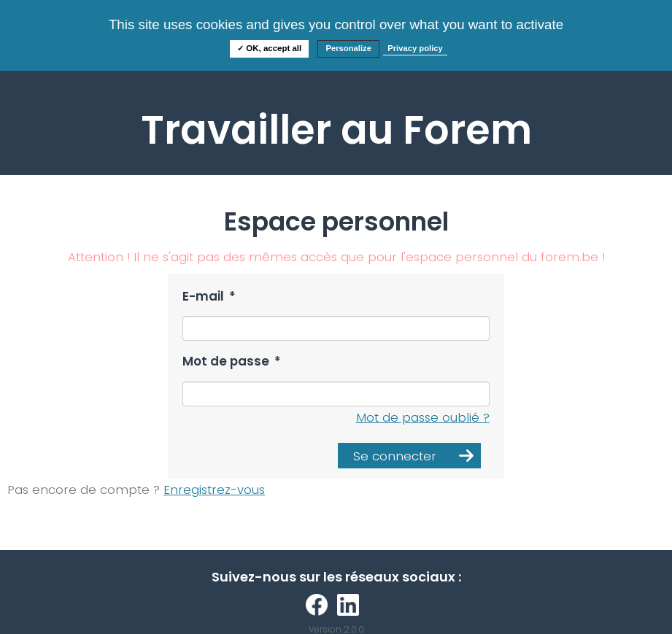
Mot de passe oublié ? (423, 417)
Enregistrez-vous (214, 490)
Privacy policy (415, 48)
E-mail (209, 297)
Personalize (348, 48)
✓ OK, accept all (269, 48)
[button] (409, 456)
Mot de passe (232, 362)
